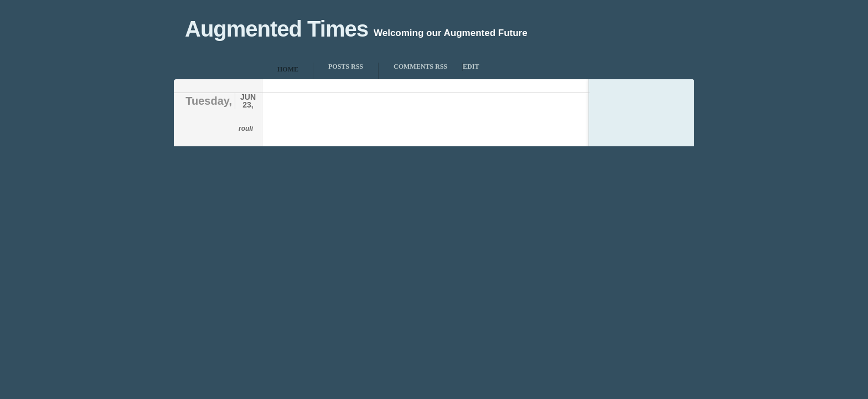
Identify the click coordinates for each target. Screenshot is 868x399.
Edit (471, 66)
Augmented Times (277, 29)
